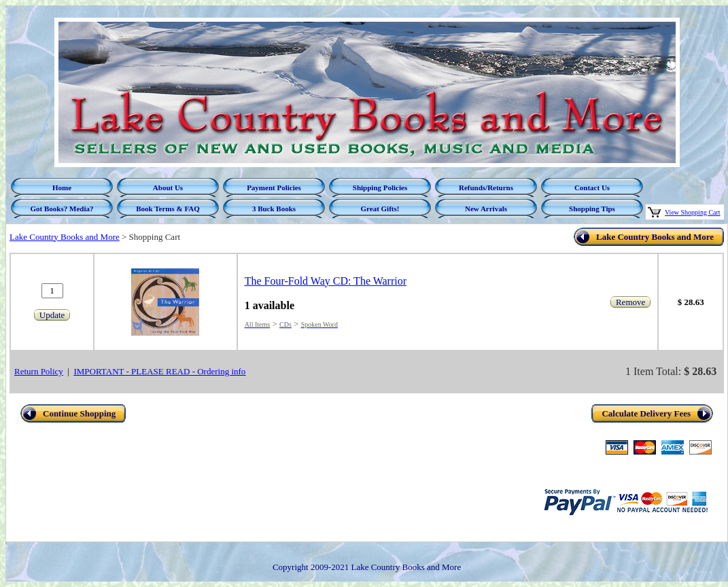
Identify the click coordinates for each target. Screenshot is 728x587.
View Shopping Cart (693, 212)
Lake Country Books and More (65, 237)
